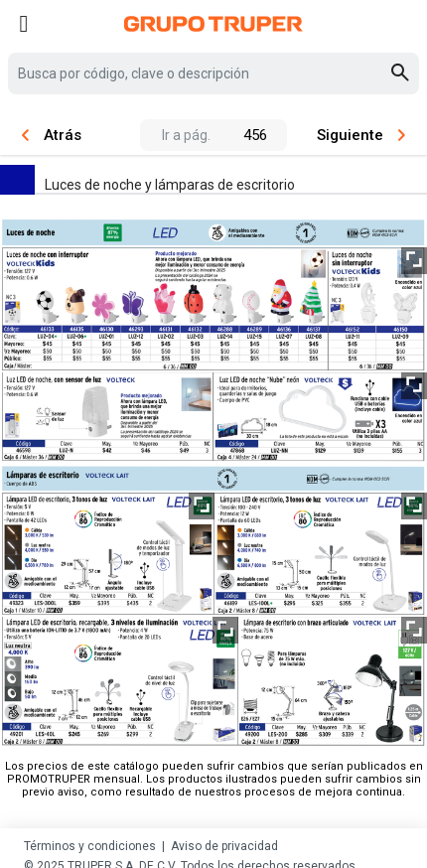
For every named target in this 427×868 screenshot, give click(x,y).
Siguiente (361, 135)
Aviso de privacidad (224, 846)
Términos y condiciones (90, 846)
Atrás (52, 135)
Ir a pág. (186, 135)
